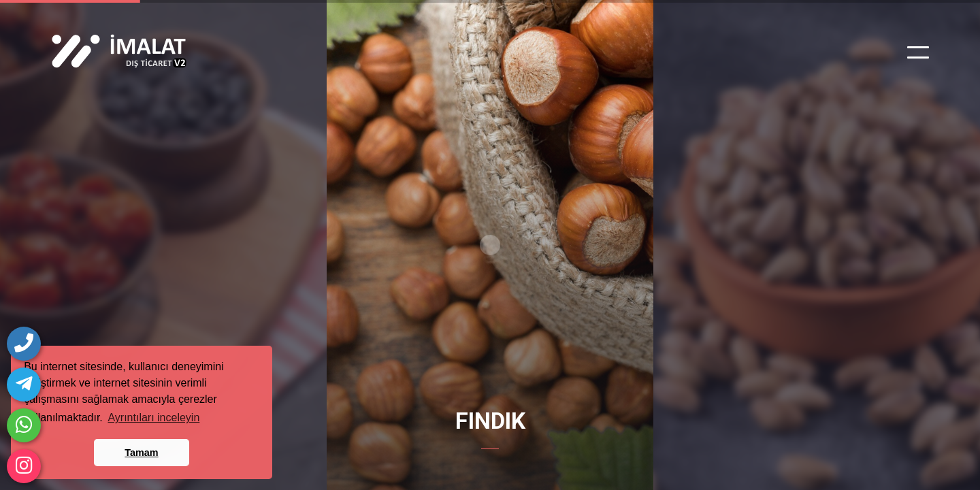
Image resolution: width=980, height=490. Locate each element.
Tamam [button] (141, 453)
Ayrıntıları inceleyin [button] (153, 418)
